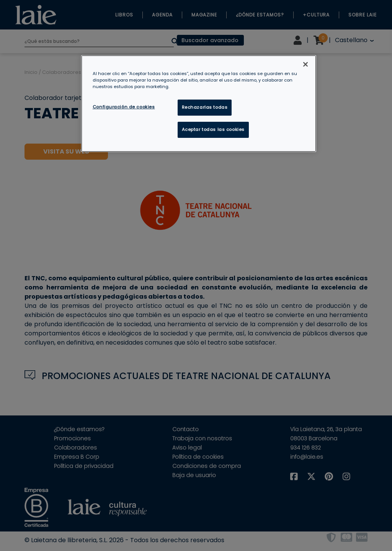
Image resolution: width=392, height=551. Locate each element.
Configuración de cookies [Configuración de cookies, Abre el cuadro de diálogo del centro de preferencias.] (124, 107)
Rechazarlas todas (205, 107)
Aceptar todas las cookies (213, 129)
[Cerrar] (305, 64)
